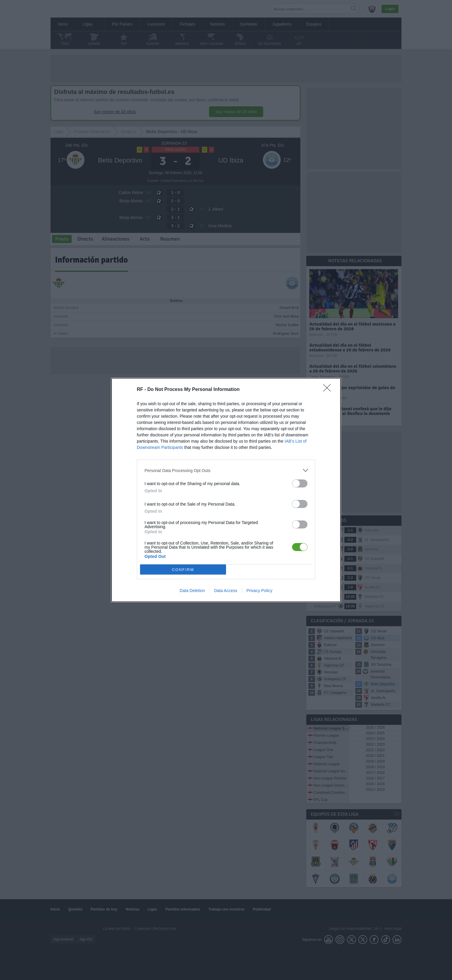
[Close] (329, 390)
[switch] (300, 483)
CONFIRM (183, 569)
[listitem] (226, 470)
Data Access (226, 591)
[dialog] (226, 490)
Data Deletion (192, 591)
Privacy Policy (259, 591)
